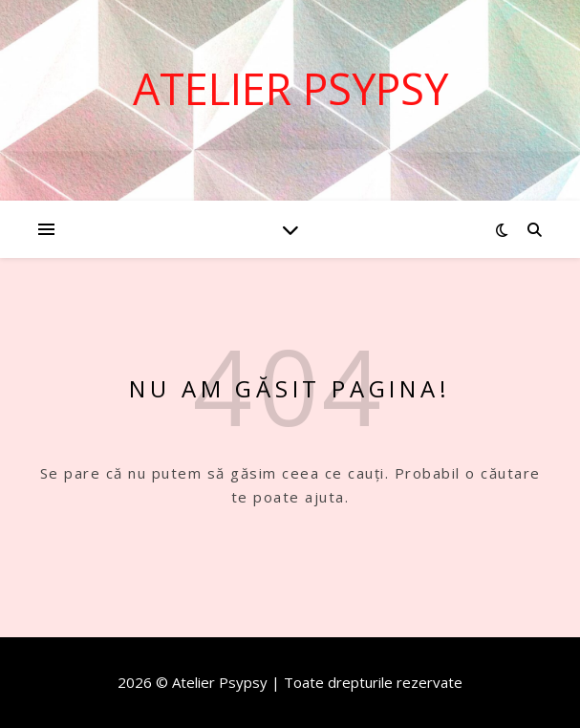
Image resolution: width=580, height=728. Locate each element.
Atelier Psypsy (290, 88)
